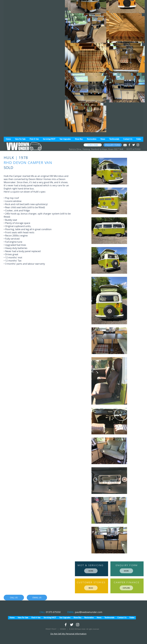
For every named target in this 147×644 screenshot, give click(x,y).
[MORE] (91, 571)
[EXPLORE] (126, 588)
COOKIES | (65, 629)
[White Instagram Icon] (138, 145)
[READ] (91, 588)
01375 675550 (53, 612)
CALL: (43, 612)
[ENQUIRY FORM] (113, 145)
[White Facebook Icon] (129, 145)
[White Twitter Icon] (134, 145)
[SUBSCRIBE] (93, 145)
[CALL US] (14, 598)
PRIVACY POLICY (51, 629)
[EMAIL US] (37, 598)
